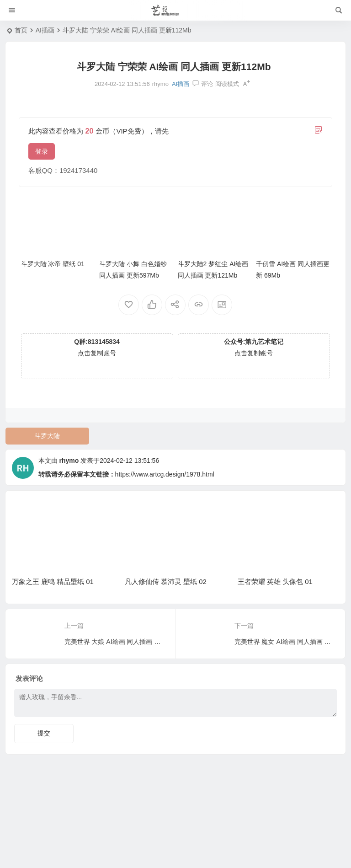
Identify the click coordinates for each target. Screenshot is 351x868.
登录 (42, 151)
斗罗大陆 (47, 436)
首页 (21, 30)
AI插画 (45, 30)
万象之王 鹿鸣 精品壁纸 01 (53, 581)
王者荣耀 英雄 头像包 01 (275, 581)
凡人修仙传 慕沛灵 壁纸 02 (166, 581)
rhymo (69, 461)
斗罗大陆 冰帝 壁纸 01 (53, 264)
